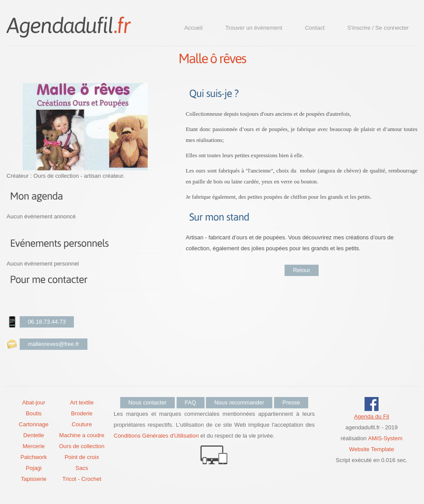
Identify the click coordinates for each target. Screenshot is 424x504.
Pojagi (34, 468)
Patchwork (34, 457)
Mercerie (34, 446)
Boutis (34, 413)
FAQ (191, 402)
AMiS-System (385, 438)
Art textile (82, 402)
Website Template (372, 449)
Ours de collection (82, 446)
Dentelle (34, 435)
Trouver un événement (254, 28)
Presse (291, 402)
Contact (315, 28)
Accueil (193, 28)
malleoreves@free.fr (54, 344)
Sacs (82, 468)
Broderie (82, 413)
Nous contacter (148, 402)
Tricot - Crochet (82, 479)
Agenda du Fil (372, 416)
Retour (301, 270)
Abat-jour (34, 402)
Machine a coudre (82, 435)
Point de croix (82, 457)
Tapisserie (34, 479)
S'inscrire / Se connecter (378, 28)
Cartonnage (34, 424)
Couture (82, 424)
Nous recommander (239, 402)
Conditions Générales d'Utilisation (156, 436)
